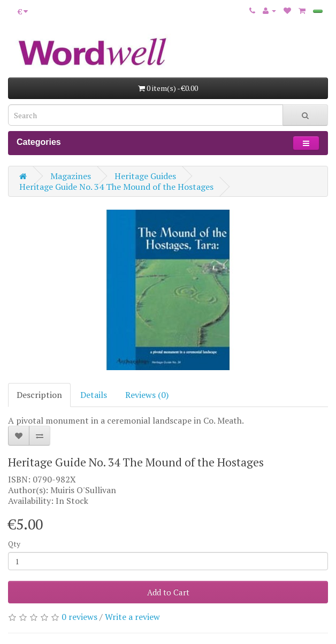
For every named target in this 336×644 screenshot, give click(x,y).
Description (39, 395)
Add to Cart (168, 592)
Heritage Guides (145, 176)
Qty (14, 544)
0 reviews (79, 617)
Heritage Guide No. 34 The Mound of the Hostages (116, 187)
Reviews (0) (147, 395)
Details (94, 395)
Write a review (132, 617)
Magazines (71, 176)
